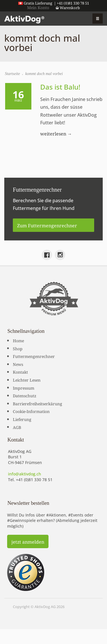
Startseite (12, 74)
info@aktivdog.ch (25, 474)
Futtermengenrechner (34, 356)
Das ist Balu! (60, 87)
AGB (17, 427)
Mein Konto (38, 7)
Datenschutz (25, 395)
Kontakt (20, 372)
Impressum (24, 388)
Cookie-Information (31, 411)
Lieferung (22, 419)
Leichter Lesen (27, 380)
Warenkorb (68, 7)
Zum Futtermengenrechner (47, 225)
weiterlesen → (56, 133)
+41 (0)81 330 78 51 (34, 480)
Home (18, 340)
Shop (18, 348)
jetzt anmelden (28, 541)
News (18, 364)
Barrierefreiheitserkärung (38, 403)
